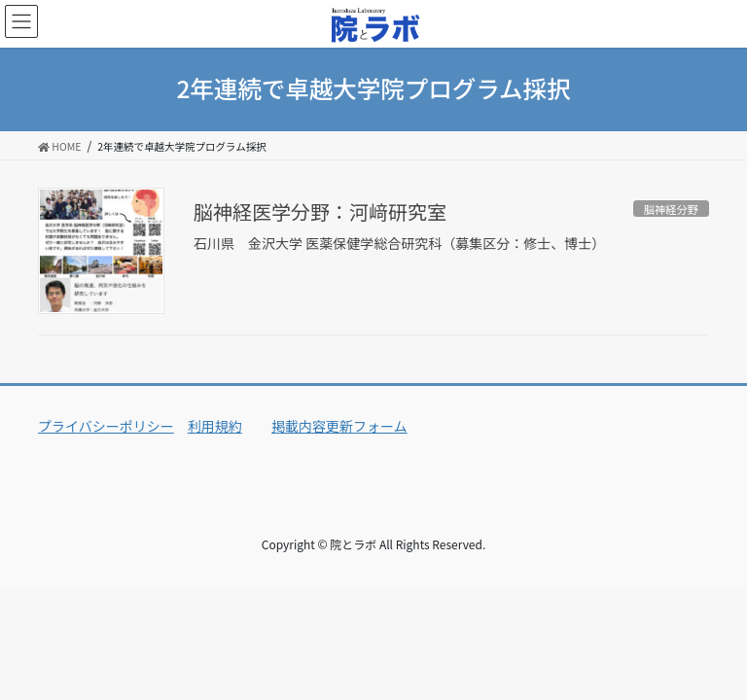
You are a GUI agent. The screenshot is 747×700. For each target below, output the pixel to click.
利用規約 (215, 426)
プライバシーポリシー (106, 426)
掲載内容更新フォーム (339, 426)
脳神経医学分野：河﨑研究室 (320, 211)
